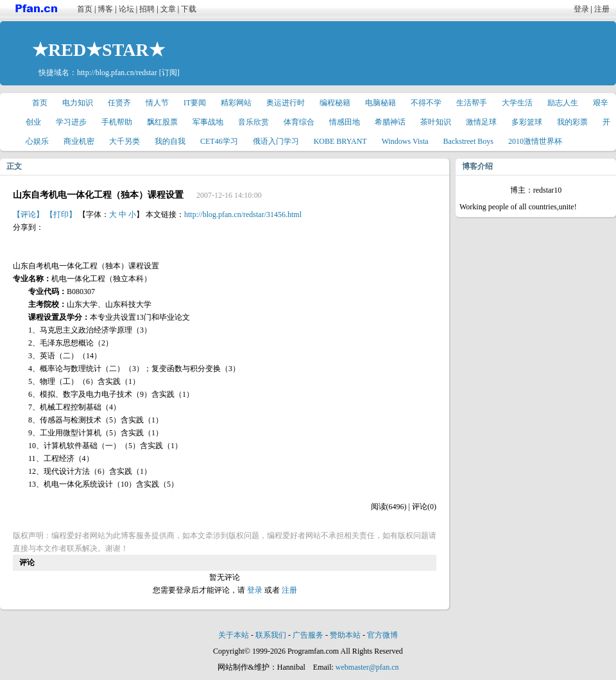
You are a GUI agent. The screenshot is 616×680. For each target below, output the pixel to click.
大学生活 (517, 103)
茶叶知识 (436, 122)
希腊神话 (390, 122)
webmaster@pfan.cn (367, 667)
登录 (581, 9)
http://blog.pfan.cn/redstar (117, 73)
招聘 (147, 9)
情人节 (157, 103)
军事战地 (208, 122)
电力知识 (78, 103)
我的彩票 (572, 122)
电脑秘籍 (381, 103)
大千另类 (124, 141)
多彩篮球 (527, 122)
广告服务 (308, 635)
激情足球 (481, 122)
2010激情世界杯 (535, 141)
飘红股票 (162, 122)
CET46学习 (219, 141)
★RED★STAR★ (98, 50)
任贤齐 (119, 103)
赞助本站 (345, 635)
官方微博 (382, 635)
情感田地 (345, 122)
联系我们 (271, 635)
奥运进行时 (286, 103)
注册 (602, 9)
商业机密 (79, 141)
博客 (105, 9)
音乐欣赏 (253, 122)
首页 (85, 9)
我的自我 (170, 141)
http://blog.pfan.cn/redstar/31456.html (243, 214)
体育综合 (299, 122)
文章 (168, 9)
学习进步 (71, 122)
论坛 (126, 9)
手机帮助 (117, 122)
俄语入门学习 (276, 141)
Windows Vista (405, 141)
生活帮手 (472, 103)
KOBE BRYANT (340, 141)
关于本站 (234, 635)
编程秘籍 (335, 103)
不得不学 (426, 103)
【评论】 (28, 214)
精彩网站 (236, 103)
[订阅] (169, 73)
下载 (189, 9)
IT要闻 (195, 103)
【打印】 (61, 214)
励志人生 (563, 103)
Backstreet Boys (468, 141)
